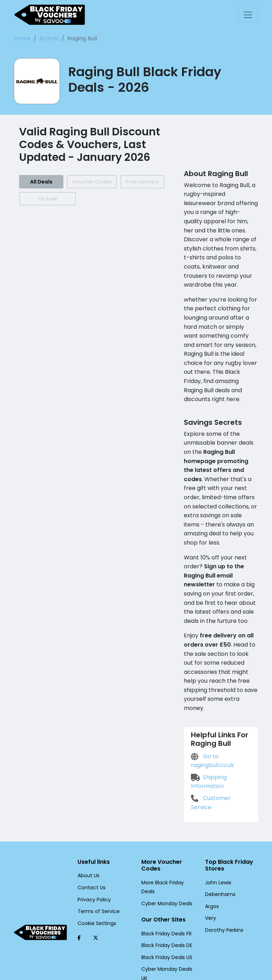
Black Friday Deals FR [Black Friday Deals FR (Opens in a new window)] (166, 879)
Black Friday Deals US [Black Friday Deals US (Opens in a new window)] (166, 903)
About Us (88, 821)
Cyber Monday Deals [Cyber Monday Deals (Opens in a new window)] (165, 849)
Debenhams (219, 840)
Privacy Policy (93, 845)
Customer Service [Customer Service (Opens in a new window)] (220, 753)
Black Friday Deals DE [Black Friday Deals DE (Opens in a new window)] (166, 891)
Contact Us (90, 833)
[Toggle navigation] (248, 15)
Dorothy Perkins (223, 876)
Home (22, 38)
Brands (46, 38)
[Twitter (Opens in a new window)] (96, 884)
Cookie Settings (95, 869)
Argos (212, 852)
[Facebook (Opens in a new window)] (79, 884)
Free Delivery (141, 182)
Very (210, 864)
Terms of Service (96, 857)
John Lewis (217, 828)
